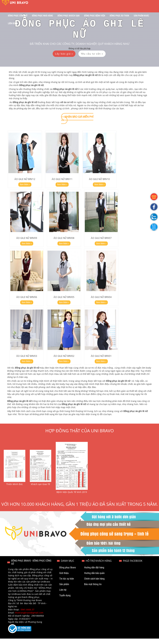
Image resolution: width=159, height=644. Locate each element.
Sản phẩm (64, 590)
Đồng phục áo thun (119, 16)
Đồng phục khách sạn (69, 16)
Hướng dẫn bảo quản (94, 579)
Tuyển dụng (65, 601)
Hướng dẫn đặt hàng (94, 573)
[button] (154, 227)
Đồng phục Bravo (68, 573)
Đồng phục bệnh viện (95, 16)
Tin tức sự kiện (67, 584)
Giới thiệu (64, 579)
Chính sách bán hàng (94, 584)
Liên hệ (11, 23)
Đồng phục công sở (18, 16)
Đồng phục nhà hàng (42, 16)
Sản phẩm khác (141, 16)
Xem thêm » (25, 186)
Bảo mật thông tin (93, 590)
